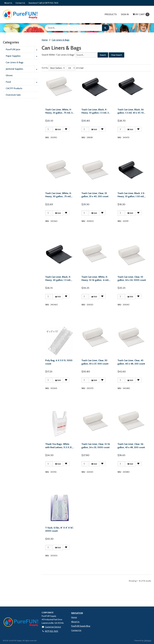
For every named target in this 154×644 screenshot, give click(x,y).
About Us (8, 3)
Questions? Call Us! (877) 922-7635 (43, 3)
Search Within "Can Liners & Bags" (58, 55)
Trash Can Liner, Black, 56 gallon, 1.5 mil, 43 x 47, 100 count (131, 111)
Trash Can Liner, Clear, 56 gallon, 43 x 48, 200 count (131, 446)
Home (74, 617)
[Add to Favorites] (66, 129)
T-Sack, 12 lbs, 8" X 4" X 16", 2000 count (59, 529)
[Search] (106, 28)
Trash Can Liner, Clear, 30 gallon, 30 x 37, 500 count (95, 362)
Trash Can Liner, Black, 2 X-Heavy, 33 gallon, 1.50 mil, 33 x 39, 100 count (131, 195)
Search (103, 55)
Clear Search (117, 55)
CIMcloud (147, 640)
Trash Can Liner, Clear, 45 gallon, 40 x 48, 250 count (131, 362)
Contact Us (20, 3)
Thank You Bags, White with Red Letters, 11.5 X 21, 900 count (59, 446)
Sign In (125, 14)
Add (58, 129)
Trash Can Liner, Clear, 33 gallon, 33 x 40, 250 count (95, 195)
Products (111, 14)
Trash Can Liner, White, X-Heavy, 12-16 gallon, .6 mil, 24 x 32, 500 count (95, 279)
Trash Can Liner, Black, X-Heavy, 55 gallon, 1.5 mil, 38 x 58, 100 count (96, 111)
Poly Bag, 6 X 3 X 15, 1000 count (59, 362)
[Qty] (49, 129)
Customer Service (51, 627)
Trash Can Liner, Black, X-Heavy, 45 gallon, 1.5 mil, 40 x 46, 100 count (58, 279)
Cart (141, 14)
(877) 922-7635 (50, 631)
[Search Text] (77, 28)
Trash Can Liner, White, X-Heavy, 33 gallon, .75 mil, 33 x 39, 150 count (59, 111)
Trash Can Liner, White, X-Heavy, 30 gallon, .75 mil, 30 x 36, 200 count (59, 195)
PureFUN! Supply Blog (81, 626)
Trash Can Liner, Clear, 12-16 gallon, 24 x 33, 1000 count (96, 446)
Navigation (77, 613)
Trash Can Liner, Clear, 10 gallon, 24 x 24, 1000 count (132, 278)
